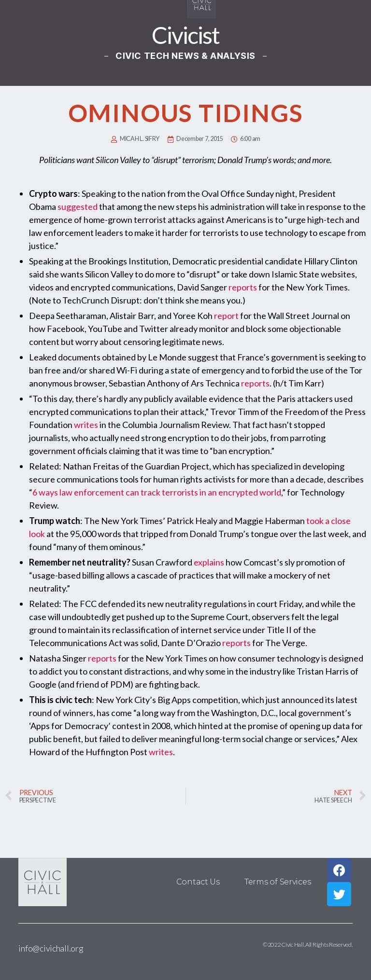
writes (86, 425)
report (226, 316)
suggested (78, 207)
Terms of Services (278, 882)
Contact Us (199, 882)
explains (209, 562)
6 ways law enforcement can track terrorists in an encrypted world (157, 492)
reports (243, 287)
